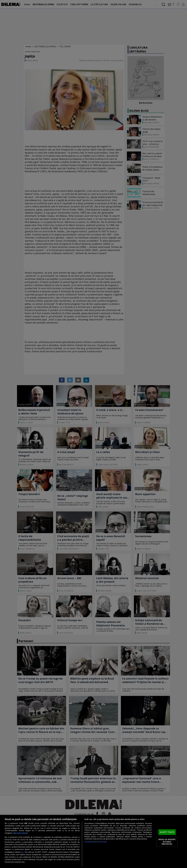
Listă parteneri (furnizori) (96, 842)
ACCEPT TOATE (167, 832)
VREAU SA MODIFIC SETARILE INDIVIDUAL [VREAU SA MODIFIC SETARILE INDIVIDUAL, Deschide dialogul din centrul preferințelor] (167, 842)
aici (22, 852)
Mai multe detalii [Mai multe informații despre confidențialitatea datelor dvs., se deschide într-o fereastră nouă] (21, 833)
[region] (94, 841)
